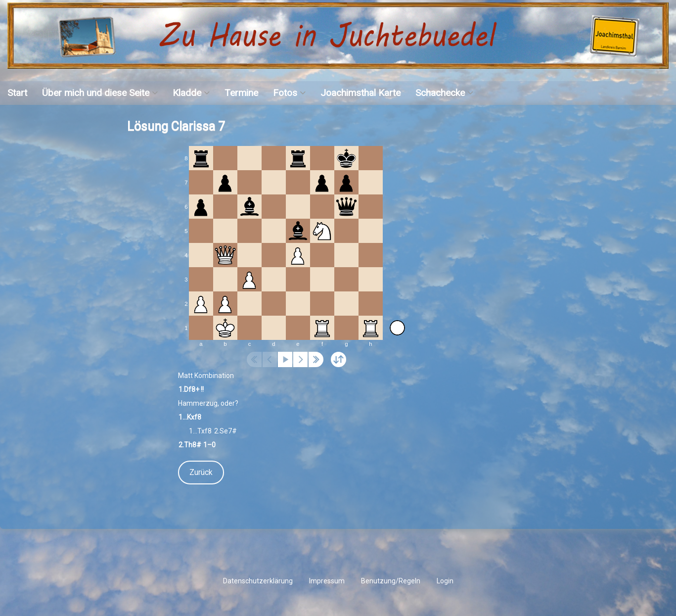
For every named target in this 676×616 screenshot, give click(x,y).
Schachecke (440, 93)
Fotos (285, 93)
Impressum (327, 581)
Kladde (187, 93)
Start (17, 93)
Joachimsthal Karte (361, 93)
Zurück (201, 472)
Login (445, 581)
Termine (241, 93)
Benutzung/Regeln (391, 581)
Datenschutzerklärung (258, 581)
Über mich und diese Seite (96, 93)
